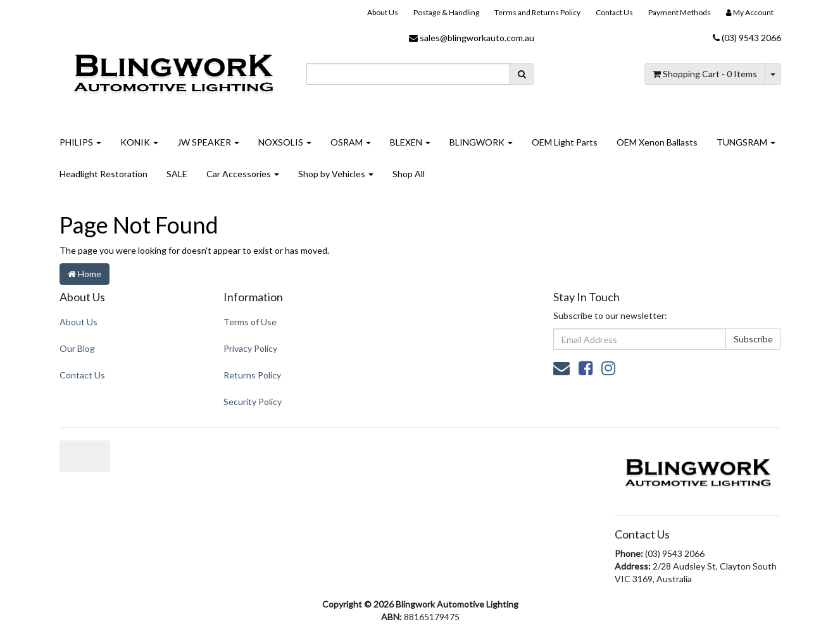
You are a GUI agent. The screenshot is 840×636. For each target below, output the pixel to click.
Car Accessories (243, 174)
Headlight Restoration (103, 174)
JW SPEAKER (208, 142)
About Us (383, 12)
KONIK (139, 142)
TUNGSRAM (746, 142)
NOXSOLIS (285, 142)
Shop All (409, 174)
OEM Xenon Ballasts (657, 142)
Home (85, 274)
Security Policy (253, 402)
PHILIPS (80, 142)
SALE (177, 174)
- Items (705, 74)
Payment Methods (680, 12)
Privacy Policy (250, 348)
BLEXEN (410, 142)
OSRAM (351, 142)
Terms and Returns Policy (537, 12)
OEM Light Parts (565, 142)
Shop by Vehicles (336, 174)
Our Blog (77, 348)
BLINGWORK (481, 142)
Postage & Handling (446, 12)
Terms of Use (250, 322)
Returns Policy (252, 375)
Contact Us (614, 12)
